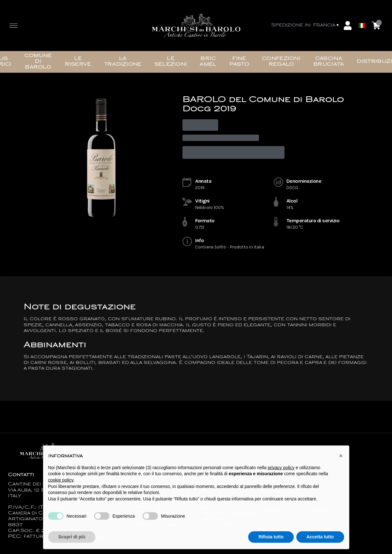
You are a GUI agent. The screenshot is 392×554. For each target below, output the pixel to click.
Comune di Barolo (38, 62)
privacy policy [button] (281, 474)
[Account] (348, 26)
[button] (341, 462)
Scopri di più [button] (72, 543)
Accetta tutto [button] (320, 543)
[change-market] (306, 26)
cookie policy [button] (61, 486)
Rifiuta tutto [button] (271, 543)
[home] (196, 26)
